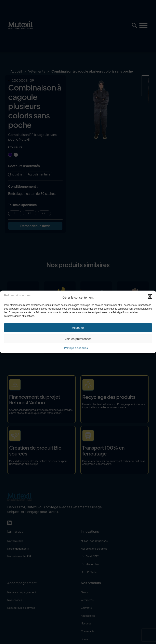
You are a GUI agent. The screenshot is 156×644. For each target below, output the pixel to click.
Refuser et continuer (18, 295)
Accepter (78, 327)
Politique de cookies (76, 348)
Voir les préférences (78, 339)
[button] (150, 296)
